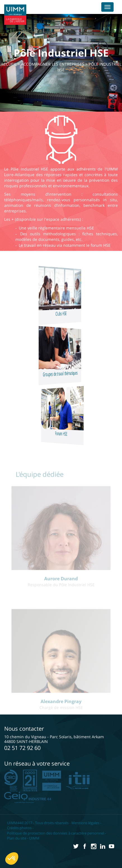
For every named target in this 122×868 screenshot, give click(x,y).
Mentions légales (85, 823)
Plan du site (17, 838)
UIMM (34, 838)
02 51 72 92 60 (22, 748)
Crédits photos (19, 828)
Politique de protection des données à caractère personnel (56, 833)
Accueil (9, 64)
